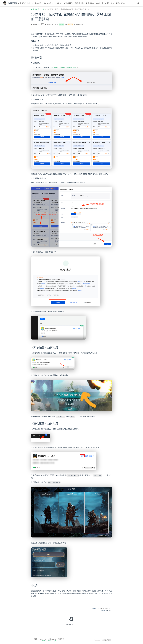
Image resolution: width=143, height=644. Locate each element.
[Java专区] (39, 3)
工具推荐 (80, 3)
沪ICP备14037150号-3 (49, 641)
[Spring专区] (49, 3)
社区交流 (110, 3)
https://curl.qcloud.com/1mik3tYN (64, 67)
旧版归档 (120, 3)
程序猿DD (36, 24)
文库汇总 (90, 3)
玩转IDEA (69, 3)
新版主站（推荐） (26, 3)
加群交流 (99, 3)
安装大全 (59, 3)
